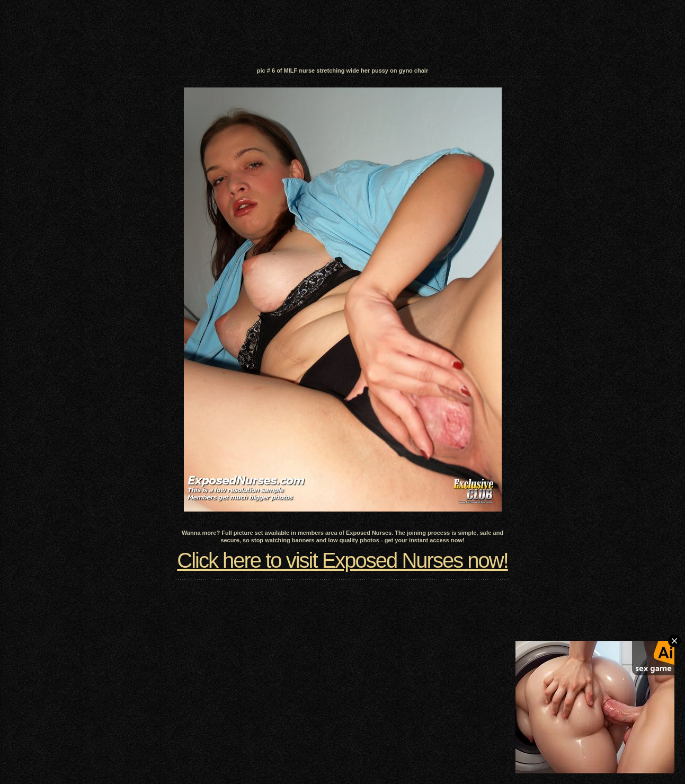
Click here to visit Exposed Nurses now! (342, 560)
